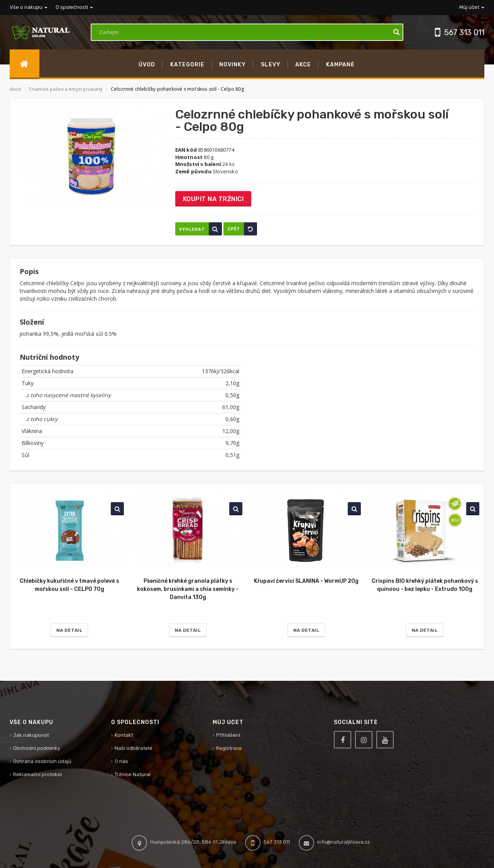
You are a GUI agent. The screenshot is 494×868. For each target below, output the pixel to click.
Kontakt (124, 735)
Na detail (69, 630)
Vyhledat (200, 229)
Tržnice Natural (133, 774)
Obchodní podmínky (37, 748)
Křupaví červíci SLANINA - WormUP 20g (306, 581)
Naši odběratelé (134, 748)
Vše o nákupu (29, 7)
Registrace (229, 748)
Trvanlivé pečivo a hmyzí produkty (66, 89)
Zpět (242, 229)
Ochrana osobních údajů (42, 761)
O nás (121, 761)
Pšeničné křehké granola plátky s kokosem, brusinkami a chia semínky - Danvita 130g (188, 589)
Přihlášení (228, 735)
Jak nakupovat (31, 735)
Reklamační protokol (37, 774)
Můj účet (472, 7)
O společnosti (74, 7)
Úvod (15, 89)
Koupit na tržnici (213, 199)
